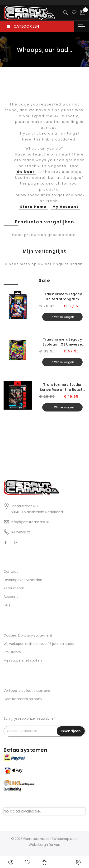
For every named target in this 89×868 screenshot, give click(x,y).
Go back (26, 172)
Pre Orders (12, 652)
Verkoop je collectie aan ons (27, 691)
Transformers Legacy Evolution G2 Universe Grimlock (62, 342)
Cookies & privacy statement (28, 635)
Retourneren (14, 588)
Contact (11, 572)
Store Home (33, 207)
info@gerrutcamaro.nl (30, 522)
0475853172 (20, 532)
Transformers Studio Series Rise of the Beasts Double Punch (62, 387)
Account (11, 597)
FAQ (7, 605)
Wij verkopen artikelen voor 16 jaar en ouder (39, 644)
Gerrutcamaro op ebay (23, 699)
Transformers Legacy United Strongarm (62, 297)
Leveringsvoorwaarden (23, 580)
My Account (66, 207)
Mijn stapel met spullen (23, 660)
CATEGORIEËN (23, 26)
